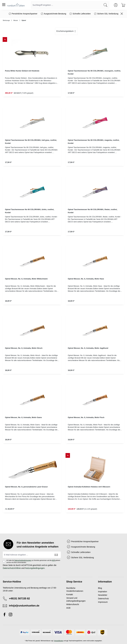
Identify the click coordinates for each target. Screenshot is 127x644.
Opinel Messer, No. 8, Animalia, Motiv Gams (23, 417)
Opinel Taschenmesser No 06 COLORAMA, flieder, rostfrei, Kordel (93, 211)
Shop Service (74, 582)
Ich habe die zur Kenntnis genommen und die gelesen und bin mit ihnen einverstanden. (33, 561)
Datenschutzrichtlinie (12, 568)
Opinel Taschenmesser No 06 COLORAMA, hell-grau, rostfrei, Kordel (31, 142)
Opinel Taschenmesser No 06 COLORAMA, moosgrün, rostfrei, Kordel (94, 72)
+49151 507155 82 (19, 599)
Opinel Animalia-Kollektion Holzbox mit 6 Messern (89, 487)
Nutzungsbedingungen (35, 568)
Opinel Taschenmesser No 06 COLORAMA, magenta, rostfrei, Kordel (94, 142)
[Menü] (4, 5)
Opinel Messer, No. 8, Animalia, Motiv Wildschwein (26, 279)
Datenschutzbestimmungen (23, 560)
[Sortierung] (66, 31)
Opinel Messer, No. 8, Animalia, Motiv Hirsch (24, 348)
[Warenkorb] (123, 5)
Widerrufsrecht (73, 604)
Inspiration (103, 592)
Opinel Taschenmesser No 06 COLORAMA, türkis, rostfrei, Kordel (30, 211)
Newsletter (103, 595)
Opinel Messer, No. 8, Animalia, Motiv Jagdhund (88, 348)
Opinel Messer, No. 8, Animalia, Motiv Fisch (86, 417)
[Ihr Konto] (116, 5)
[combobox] (67, 5)
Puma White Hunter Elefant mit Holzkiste (22, 71)
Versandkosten (59, 641)
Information (105, 582)
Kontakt (70, 594)
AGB (53, 560)
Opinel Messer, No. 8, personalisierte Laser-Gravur (26, 487)
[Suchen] (106, 5)
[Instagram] (11, 615)
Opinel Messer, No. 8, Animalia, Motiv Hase (86, 279)
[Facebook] (5, 615)
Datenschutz (103, 599)
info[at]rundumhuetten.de (24, 606)
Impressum (103, 602)
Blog (100, 588)
